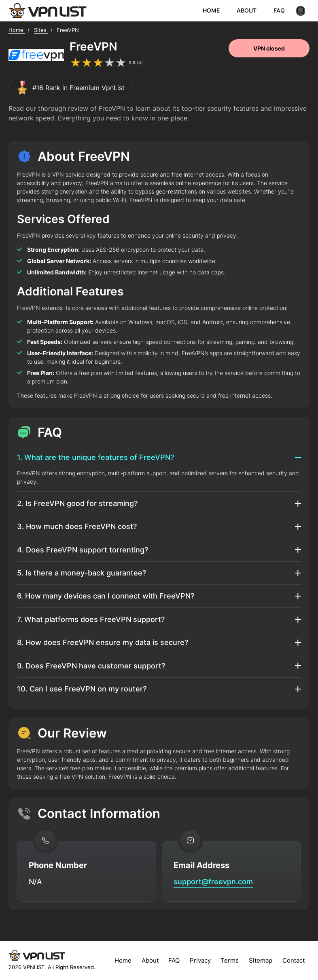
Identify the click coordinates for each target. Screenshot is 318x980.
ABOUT (251, 10)
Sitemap (261, 960)
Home (123, 960)
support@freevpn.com (213, 881)
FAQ (284, 10)
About (150, 960)
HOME (216, 10)
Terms (230, 960)
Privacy (200, 960)
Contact (294, 960)
